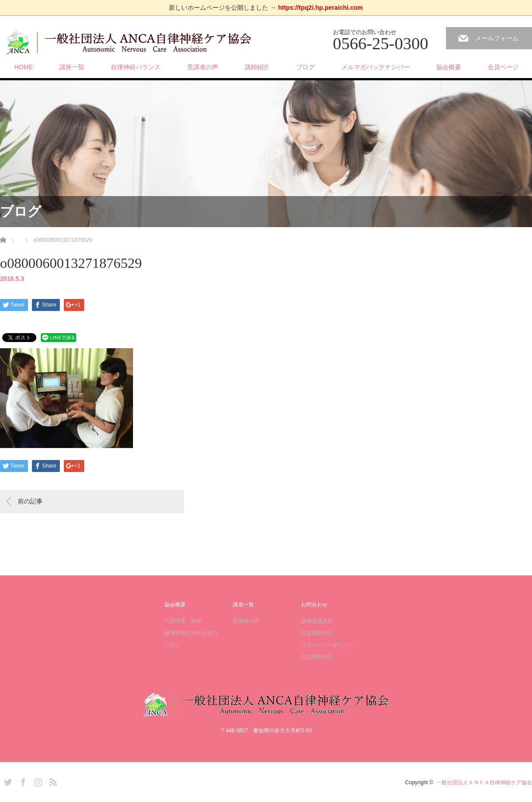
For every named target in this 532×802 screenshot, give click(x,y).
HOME (23, 67)
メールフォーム (497, 38)
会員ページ (503, 67)
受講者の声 (203, 67)
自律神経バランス (136, 67)
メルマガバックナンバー (376, 67)
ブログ (305, 67)
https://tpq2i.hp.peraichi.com (320, 8)
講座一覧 (72, 67)
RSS (52, 781)
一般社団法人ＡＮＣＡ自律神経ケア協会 (484, 782)
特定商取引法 (317, 633)
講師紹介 (257, 67)
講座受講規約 (317, 621)
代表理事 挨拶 (183, 621)
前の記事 (30, 501)
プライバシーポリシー (328, 645)
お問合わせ (314, 605)
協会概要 (449, 67)
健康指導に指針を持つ (191, 633)
